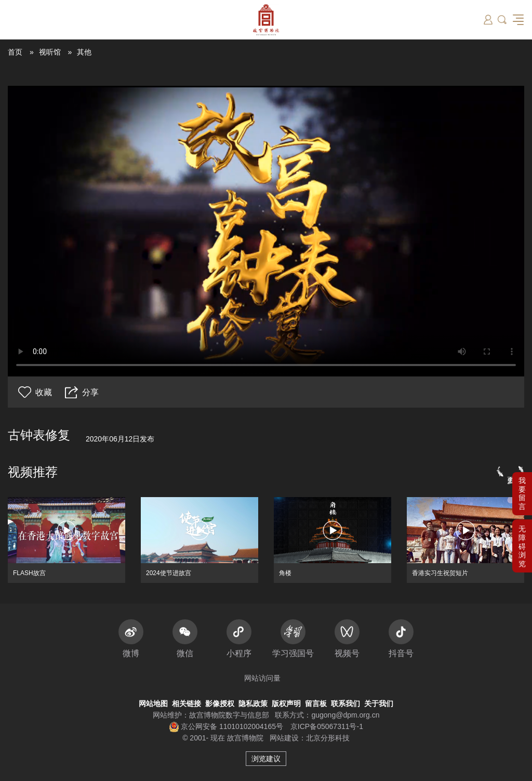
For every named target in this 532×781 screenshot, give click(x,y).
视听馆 (50, 52)
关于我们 (379, 704)
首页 (15, 52)
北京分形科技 (328, 738)
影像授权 (220, 704)
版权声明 (286, 704)
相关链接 (187, 704)
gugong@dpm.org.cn (345, 715)
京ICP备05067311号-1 (327, 726)
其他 (84, 52)
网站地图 (153, 704)
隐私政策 (253, 704)
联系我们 (345, 704)
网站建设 (284, 738)
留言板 (316, 704)
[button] (522, 546)
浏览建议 (266, 759)
